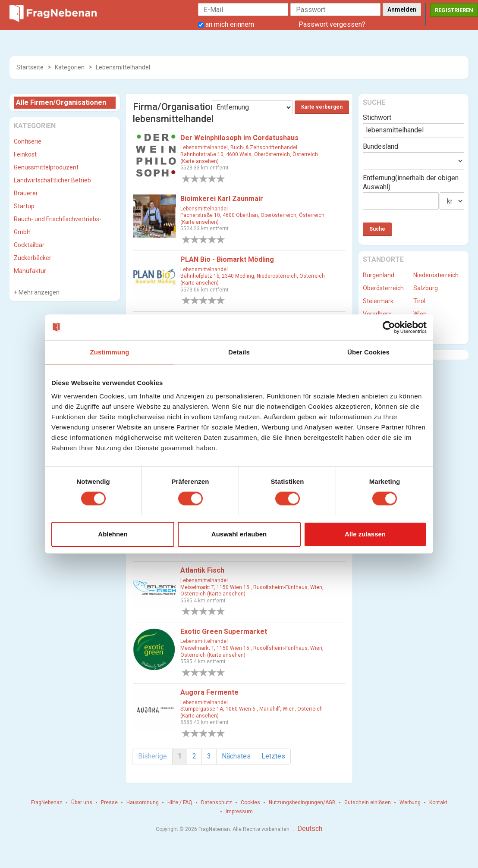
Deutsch (310, 829)
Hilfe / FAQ (180, 802)
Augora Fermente (209, 692)
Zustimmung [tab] (110, 352)
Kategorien (70, 67)
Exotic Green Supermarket (224, 631)
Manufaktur (30, 271)
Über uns (82, 802)
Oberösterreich (383, 288)
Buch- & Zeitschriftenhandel (264, 147)
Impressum (239, 812)
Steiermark (378, 301)
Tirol (419, 301)
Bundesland (381, 146)
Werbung (410, 802)
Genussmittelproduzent (46, 167)
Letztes (273, 756)
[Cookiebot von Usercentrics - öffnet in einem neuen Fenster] (389, 327)
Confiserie (28, 141)
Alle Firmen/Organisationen (61, 102)
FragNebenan (47, 802)
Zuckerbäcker (33, 258)
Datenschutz (217, 802)
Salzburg (426, 288)
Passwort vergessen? (332, 24)
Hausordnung (143, 802)
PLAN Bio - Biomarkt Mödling (227, 259)
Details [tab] (239, 352)
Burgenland (379, 275)
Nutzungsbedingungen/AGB (302, 802)
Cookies (250, 802)
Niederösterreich (436, 275)
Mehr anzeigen (38, 292)
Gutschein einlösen (368, 802)
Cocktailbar (29, 245)
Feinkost (25, 154)
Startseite (30, 67)
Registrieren (454, 10)
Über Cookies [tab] (368, 352)
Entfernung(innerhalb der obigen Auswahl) (411, 182)
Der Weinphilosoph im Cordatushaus (239, 138)
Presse (109, 802)
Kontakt (438, 802)
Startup (24, 206)
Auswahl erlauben (239, 534)
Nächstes (236, 756)
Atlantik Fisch (202, 570)
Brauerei (25, 193)
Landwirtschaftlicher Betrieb (52, 180)
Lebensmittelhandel (123, 67)
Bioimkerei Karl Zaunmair (222, 199)
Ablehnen (113, 534)
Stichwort (377, 118)
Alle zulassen (365, 534)
